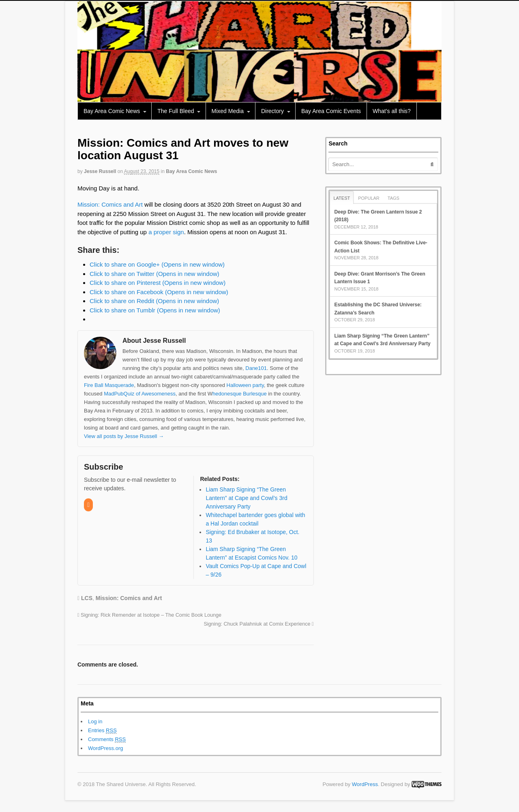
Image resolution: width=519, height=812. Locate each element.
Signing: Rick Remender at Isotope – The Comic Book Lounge (149, 615)
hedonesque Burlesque (240, 394)
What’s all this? (392, 111)
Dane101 (256, 368)
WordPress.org (105, 748)
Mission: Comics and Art (110, 204)
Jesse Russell (100, 171)
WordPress (365, 784)
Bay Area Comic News (112, 111)
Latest (342, 198)
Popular (369, 198)
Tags (394, 198)
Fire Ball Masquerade (109, 385)
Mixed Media (228, 111)
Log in (95, 721)
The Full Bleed (176, 111)
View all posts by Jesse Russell (124, 436)
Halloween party (245, 385)
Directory (272, 111)
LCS (87, 598)
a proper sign (166, 232)
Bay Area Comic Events (331, 111)
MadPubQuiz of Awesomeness (140, 394)
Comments (107, 739)
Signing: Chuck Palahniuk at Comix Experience (258, 624)
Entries (102, 731)
